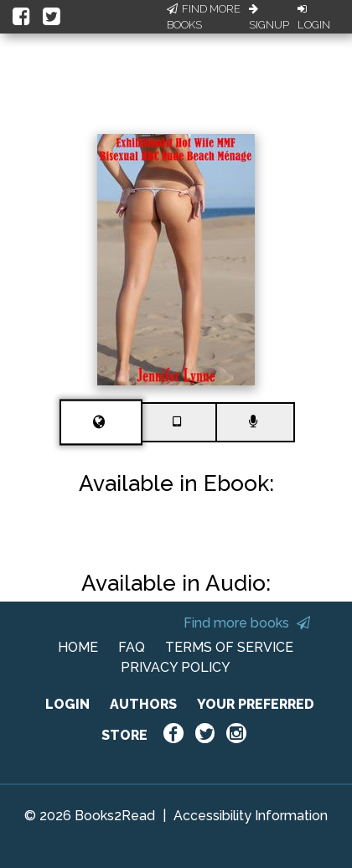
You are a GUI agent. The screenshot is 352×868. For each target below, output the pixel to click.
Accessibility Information (251, 816)
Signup (269, 18)
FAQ (132, 647)
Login (314, 18)
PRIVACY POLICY (176, 667)
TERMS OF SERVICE (229, 647)
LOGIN (67, 704)
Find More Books (204, 17)
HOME (78, 647)
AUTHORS (143, 704)
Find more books (247, 623)
